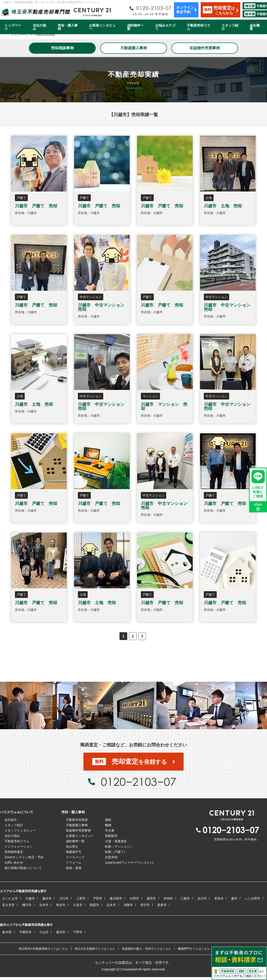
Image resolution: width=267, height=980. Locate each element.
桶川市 (27, 905)
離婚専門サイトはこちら (194, 949)
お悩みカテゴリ (165, 27)
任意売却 (111, 857)
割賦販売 (111, 836)
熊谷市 (61, 905)
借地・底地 (74, 868)
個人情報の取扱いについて (23, 868)
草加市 (219, 898)
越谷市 (47, 898)
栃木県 (7, 932)
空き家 (110, 830)
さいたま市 (10, 898)
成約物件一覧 (135, 27)
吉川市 (202, 898)
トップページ (13, 27)
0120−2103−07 (138, 782)
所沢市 (145, 905)
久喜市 (78, 905)
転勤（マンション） (119, 846)
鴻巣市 (128, 905)
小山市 (44, 932)
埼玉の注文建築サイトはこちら (95, 949)
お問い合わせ (14, 863)
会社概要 (255, 27)
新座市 (162, 905)
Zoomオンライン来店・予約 (24, 857)
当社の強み (39, 27)
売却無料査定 (14, 852)
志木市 (111, 905)
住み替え (72, 846)
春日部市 (116, 898)
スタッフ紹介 (230, 27)
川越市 (30, 898)
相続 (108, 820)
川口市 (64, 898)
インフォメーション (18, 846)
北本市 (44, 905)
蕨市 (234, 898)
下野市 (78, 932)
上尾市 (81, 898)
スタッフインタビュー (20, 830)
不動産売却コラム (199, 27)
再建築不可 (74, 852)
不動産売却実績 (77, 820)
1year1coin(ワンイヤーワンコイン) (129, 863)
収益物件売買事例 (205, 48)
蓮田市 (151, 898)
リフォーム (74, 863)
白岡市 (134, 898)
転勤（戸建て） (116, 852)
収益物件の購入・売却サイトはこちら (147, 949)
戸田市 (97, 898)
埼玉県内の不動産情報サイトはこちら (43, 949)
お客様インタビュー (102, 27)
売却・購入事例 (68, 27)
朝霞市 (94, 905)
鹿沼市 (61, 932)
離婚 (108, 825)
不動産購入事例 (134, 48)
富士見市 (8, 905)
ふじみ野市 (253, 898)
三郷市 (185, 898)
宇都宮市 (25, 932)
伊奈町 (168, 898)
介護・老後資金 (116, 841)
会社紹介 (11, 820)
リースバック (75, 857)
